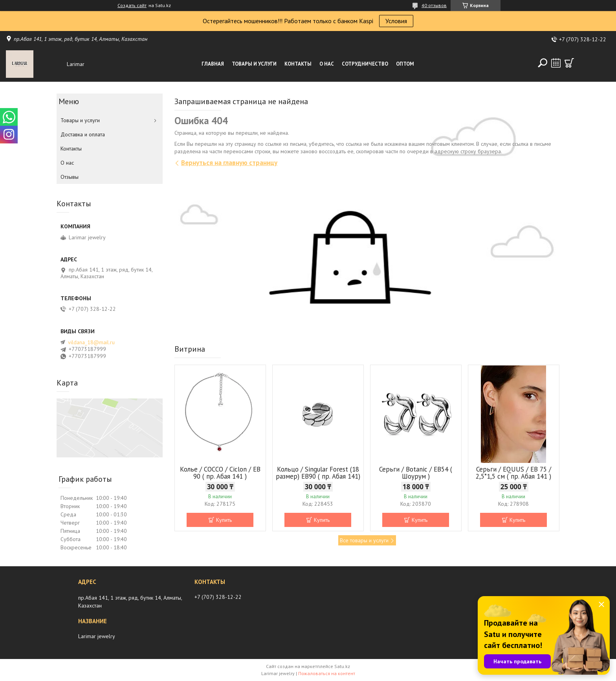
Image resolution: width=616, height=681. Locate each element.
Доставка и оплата (83, 134)
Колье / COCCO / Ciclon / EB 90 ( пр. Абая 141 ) (220, 473)
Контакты (298, 64)
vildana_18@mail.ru (91, 342)
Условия (396, 21)
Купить (224, 520)
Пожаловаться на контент (327, 673)
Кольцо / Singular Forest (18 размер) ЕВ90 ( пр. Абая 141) (318, 473)
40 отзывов (434, 5)
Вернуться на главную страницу (229, 163)
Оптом (405, 64)
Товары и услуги (254, 64)
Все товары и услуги (364, 540)
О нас (327, 64)
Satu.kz (342, 666)
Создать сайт (132, 6)
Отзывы (70, 177)
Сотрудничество (365, 64)
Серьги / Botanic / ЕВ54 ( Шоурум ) (416, 473)
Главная (213, 64)
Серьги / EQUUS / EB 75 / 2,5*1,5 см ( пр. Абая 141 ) (513, 473)
